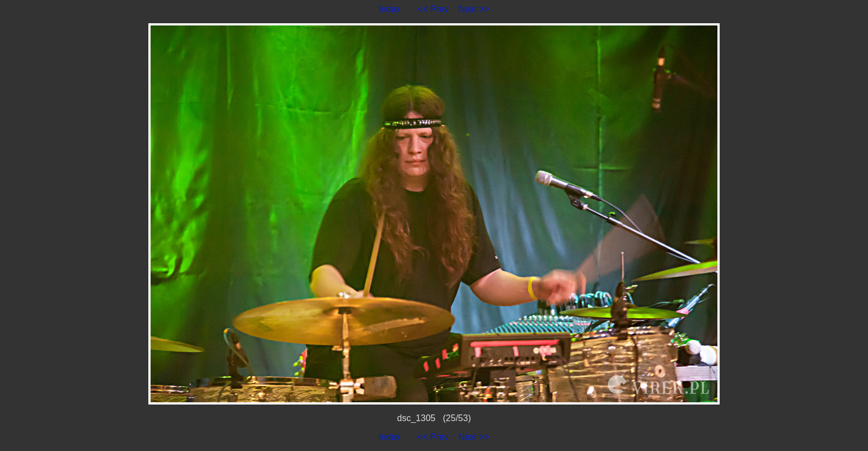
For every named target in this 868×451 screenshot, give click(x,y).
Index (389, 9)
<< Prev (433, 9)
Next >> (474, 9)
